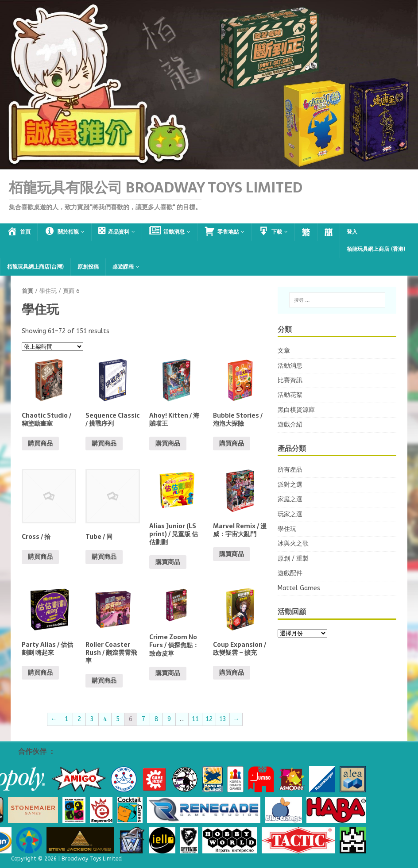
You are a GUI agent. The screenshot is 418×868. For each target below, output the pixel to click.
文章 (284, 351)
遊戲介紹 (290, 424)
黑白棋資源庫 (296, 410)
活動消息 (290, 366)
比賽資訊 (290, 380)
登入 (352, 232)
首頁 (27, 291)
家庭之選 (290, 499)
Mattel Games (299, 588)
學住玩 (287, 529)
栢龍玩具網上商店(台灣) (35, 267)
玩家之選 (290, 514)
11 (195, 719)
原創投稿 (88, 267)
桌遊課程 (123, 267)
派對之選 (290, 485)
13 (223, 719)
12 (209, 719)
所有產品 (290, 470)
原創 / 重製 (293, 559)
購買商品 (40, 444)
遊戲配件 (290, 573)
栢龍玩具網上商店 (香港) (376, 249)
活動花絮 (290, 395)
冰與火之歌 (293, 543)
